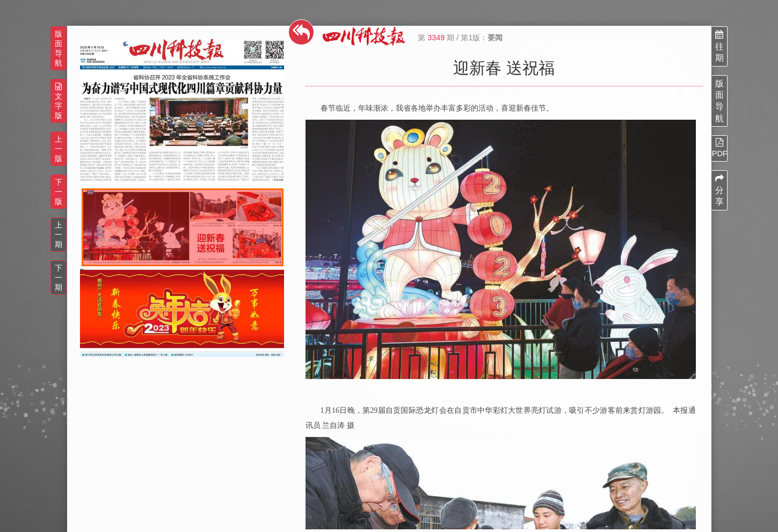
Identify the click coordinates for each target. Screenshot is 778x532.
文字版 (59, 101)
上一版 (59, 149)
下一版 (59, 192)
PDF (719, 148)
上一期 (59, 235)
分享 (719, 190)
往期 (719, 46)
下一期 (59, 278)
